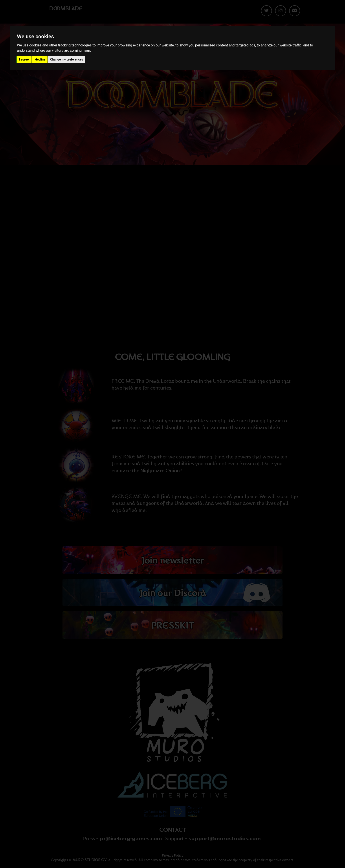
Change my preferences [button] (67, 59)
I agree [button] (24, 59)
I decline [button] (39, 59)
